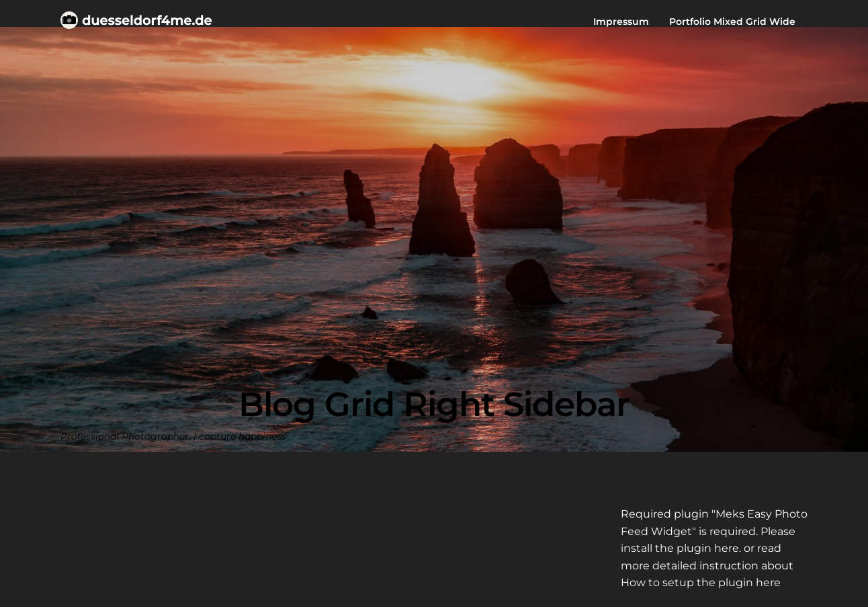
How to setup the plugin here (701, 582)
